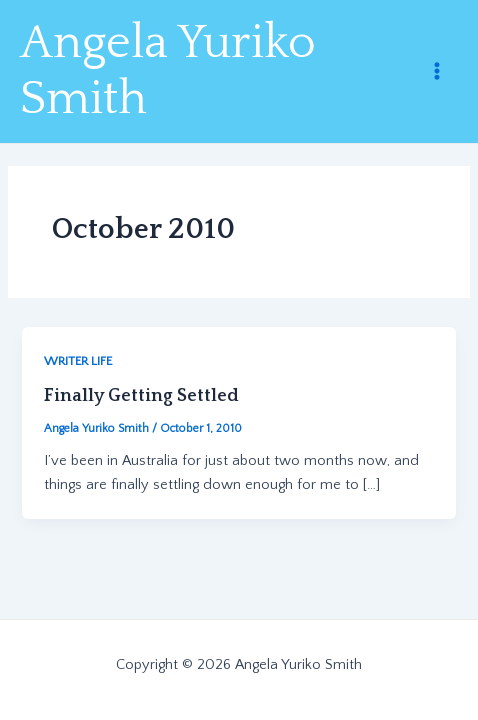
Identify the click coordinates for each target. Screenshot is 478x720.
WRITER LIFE (78, 361)
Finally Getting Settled (141, 396)
